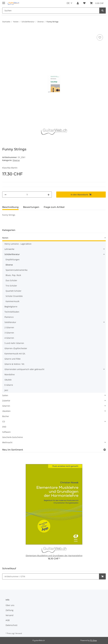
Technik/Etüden (12, 312)
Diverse (16, 160)
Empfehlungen (13, 260)
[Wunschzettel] (84, 3)
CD (4, 421)
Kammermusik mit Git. (15, 354)
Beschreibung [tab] (10, 207)
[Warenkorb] (97, 3)
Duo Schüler (11, 280)
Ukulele (8, 380)
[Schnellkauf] (51, 576)
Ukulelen (6, 411)
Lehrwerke (9, 249)
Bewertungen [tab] (31, 207)
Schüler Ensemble (14, 296)
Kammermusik (12, 301)
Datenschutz (12, 625)
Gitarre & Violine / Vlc (14, 364)
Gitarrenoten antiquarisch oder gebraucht (24, 369)
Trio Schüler (11, 286)
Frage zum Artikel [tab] (54, 207)
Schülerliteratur (12, 254)
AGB (8, 620)
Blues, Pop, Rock (13, 275)
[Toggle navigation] (4, 2)
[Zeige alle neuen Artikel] (105, 450)
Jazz (6, 390)
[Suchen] (51, 11)
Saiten (5, 395)
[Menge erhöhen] (49, 195)
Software (6, 432)
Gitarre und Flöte (13, 359)
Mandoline (10, 374)
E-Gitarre (9, 385)
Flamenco (9, 317)
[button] (78, 3)
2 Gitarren (9, 327)
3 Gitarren (9, 333)
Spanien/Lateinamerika (17, 270)
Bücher (6, 416)
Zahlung (9, 610)
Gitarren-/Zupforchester (16, 348)
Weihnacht (7, 442)
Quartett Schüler (13, 291)
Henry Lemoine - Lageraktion (18, 244)
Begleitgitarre (11, 307)
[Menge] (27, 195)
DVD (4, 427)
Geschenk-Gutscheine (13, 437)
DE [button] (68, 3)
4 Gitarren (9, 338)
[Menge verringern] (5, 195)
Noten (5, 238)
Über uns (10, 605)
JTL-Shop (93, 640)
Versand (9, 615)
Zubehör (6, 401)
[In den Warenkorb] (4, 31)
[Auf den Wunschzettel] (100, 37)
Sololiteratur (10, 322)
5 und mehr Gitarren (14, 343)
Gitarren (6, 406)
